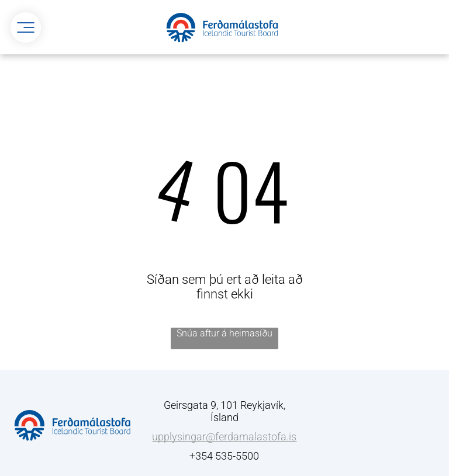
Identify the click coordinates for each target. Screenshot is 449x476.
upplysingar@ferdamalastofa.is (224, 437)
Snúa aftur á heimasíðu (224, 333)
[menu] (26, 27)
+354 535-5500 (224, 456)
